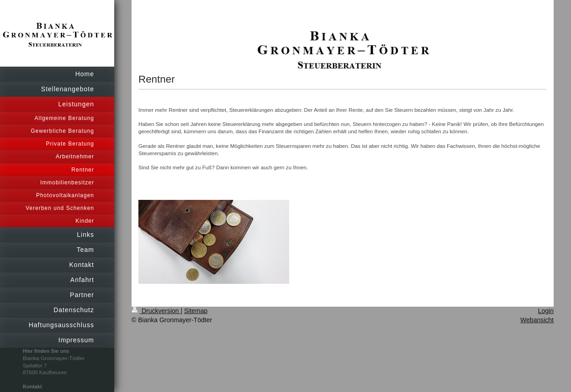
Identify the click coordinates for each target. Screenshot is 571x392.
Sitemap (196, 311)
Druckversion (156, 311)
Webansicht (537, 320)
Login (546, 311)
